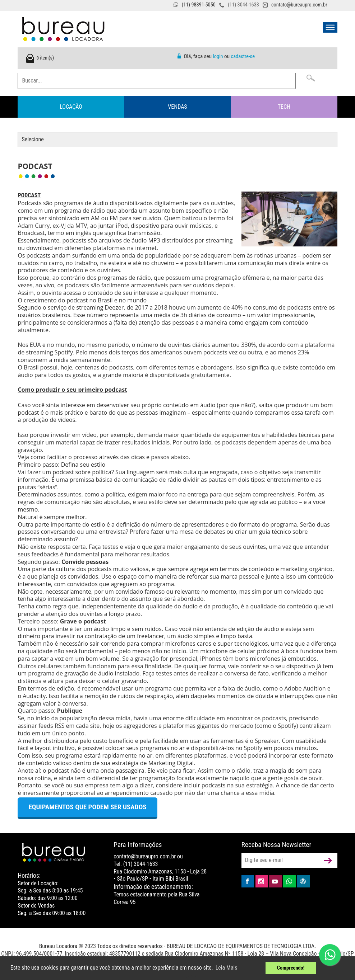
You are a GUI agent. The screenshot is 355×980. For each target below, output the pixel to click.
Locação (71, 107)
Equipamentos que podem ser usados (87, 807)
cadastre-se (243, 56)
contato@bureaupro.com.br (299, 5)
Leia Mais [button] (227, 968)
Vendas (177, 107)
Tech (284, 107)
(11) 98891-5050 (199, 5)
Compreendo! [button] (291, 968)
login (218, 56)
